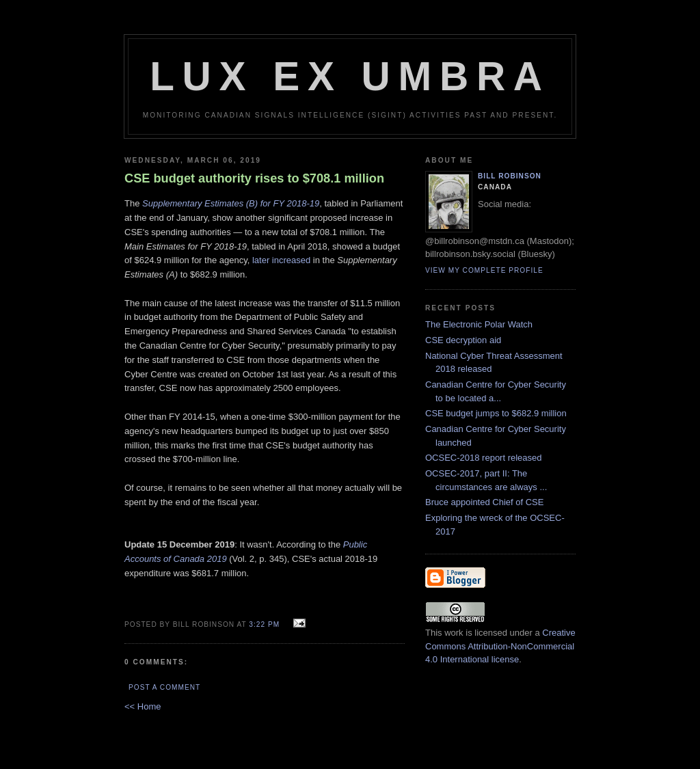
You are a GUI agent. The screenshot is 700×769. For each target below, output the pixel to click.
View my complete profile (484, 270)
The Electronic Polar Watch (479, 324)
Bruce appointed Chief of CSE (484, 502)
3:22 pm (264, 624)
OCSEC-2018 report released (484, 458)
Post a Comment (164, 687)
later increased (281, 260)
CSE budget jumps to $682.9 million (496, 413)
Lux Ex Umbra (350, 76)
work (454, 633)
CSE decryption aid (463, 340)
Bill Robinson (510, 176)
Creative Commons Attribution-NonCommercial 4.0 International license (500, 646)
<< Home (143, 706)
